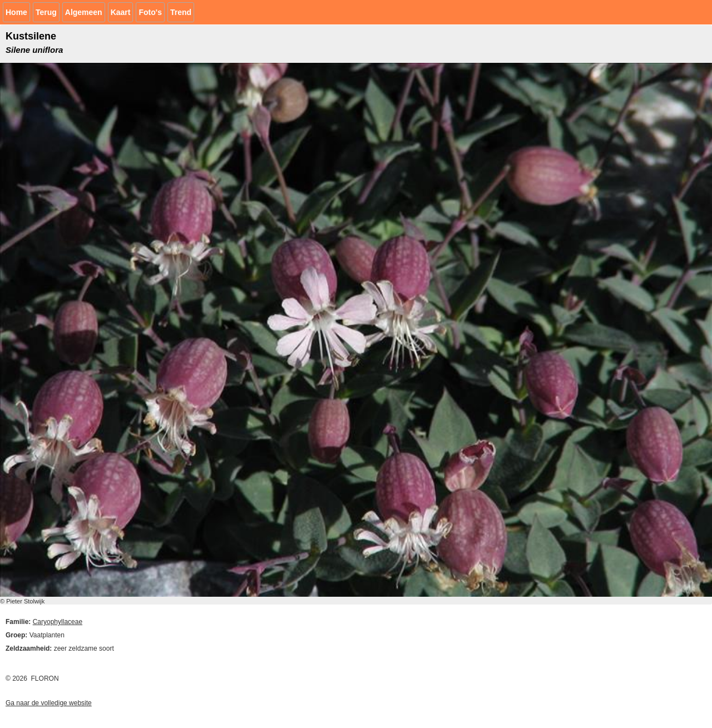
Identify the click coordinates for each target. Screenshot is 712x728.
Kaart (121, 12)
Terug (46, 12)
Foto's (150, 12)
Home (16, 12)
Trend (181, 12)
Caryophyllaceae (58, 622)
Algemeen (84, 12)
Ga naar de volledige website (49, 703)
